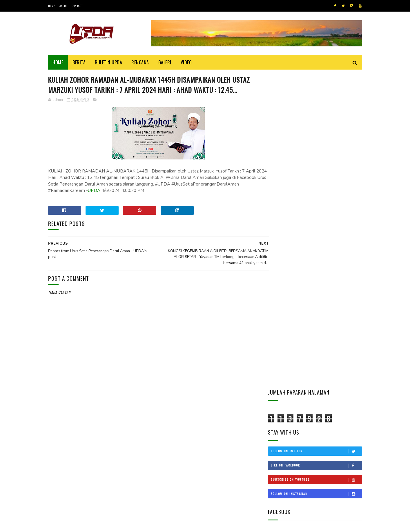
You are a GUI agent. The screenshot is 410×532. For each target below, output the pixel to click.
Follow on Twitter (316, 137)
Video (186, 62)
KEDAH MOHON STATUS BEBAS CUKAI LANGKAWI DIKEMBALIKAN (331, 349)
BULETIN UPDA (109, 62)
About (64, 6)
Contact (77, 6)
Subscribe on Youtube (316, 165)
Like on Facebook (316, 151)
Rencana (140, 62)
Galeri (165, 62)
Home (52, 6)
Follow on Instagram (316, 179)
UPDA (163, 201)
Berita (79, 62)
